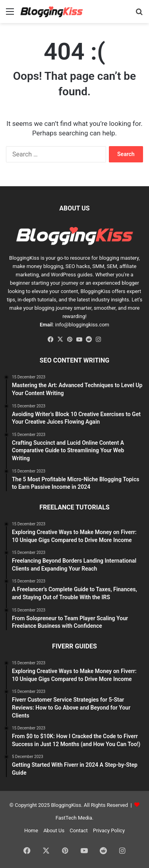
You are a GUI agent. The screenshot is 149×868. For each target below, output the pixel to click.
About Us (54, 830)
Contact (78, 830)
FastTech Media (74, 818)
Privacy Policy (109, 830)
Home (31, 830)
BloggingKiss (24, 258)
